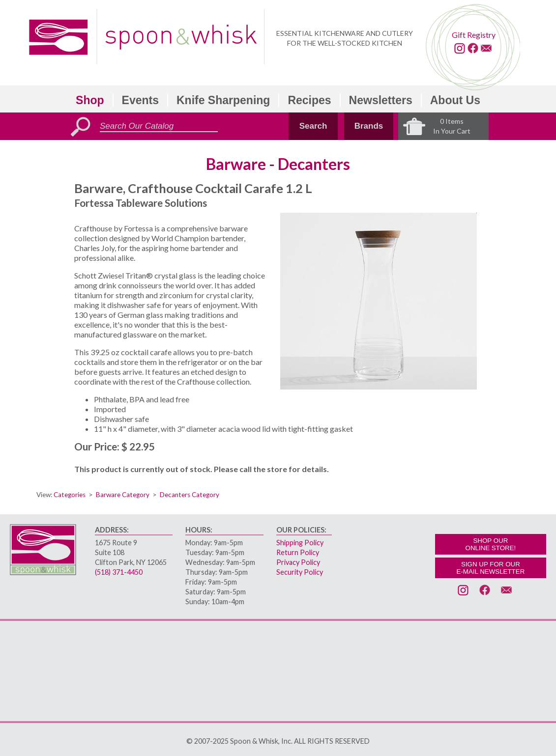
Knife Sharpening (223, 100)
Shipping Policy (300, 543)
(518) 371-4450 (119, 572)
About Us (455, 100)
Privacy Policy (298, 562)
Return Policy (298, 552)
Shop (90, 100)
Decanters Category (190, 495)
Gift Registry (474, 35)
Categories (70, 495)
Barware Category (123, 495)
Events (140, 100)
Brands (369, 126)
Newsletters (381, 100)
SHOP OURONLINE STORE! (491, 544)
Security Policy (300, 572)
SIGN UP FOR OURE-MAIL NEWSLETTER (491, 568)
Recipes (309, 100)
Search (313, 126)
